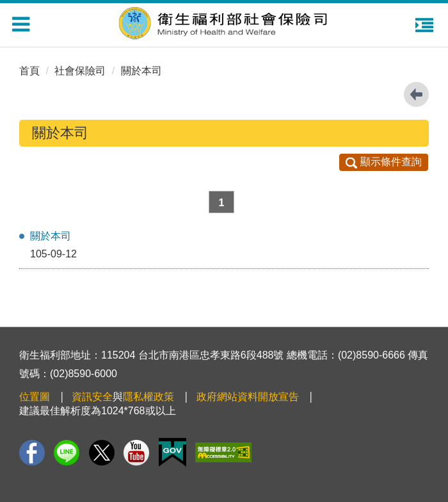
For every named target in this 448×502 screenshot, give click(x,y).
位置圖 (35, 397)
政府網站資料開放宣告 (248, 397)
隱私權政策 (148, 397)
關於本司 (141, 71)
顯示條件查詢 (384, 162)
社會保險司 (80, 71)
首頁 (29, 71)
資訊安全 (92, 397)
